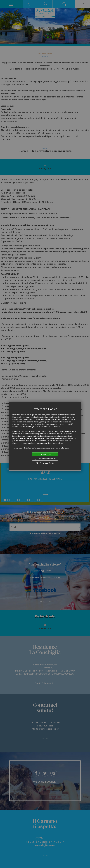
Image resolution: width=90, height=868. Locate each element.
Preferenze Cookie (45, 463)
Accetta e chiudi (45, 454)
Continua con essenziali (45, 459)
